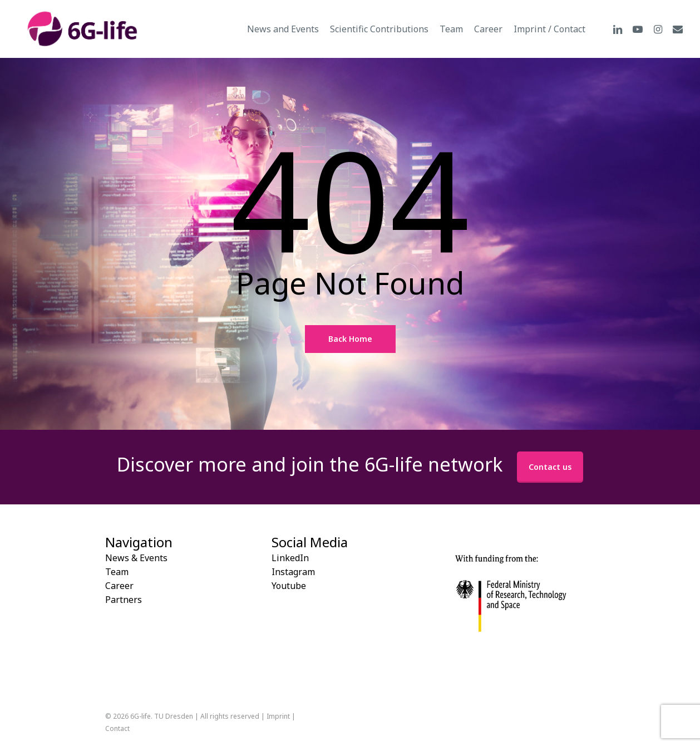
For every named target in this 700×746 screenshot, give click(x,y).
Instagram (293, 572)
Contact (117, 728)
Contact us (550, 467)
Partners (124, 600)
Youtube (289, 586)
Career (119, 586)
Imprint (278, 716)
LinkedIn (290, 558)
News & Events (136, 558)
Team (117, 572)
